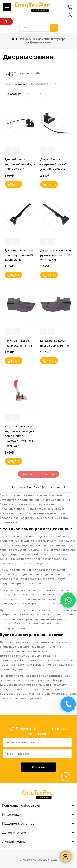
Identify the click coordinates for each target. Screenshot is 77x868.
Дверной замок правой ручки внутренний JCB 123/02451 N (56, 255)
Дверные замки (40, 42)
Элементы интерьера (51, 39)
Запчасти (25, 39)
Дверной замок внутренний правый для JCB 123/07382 (53, 164)
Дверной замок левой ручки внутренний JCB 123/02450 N (20, 255)
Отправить (39, 767)
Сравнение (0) (30, 73)
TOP (66, 777)
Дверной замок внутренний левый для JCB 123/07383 (20, 164)
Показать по (13, 94)
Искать (53, 28)
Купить (16, 184)
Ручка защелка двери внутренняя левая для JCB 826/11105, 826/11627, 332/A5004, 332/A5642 (19, 436)
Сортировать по (16, 84)
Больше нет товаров (38, 474)
